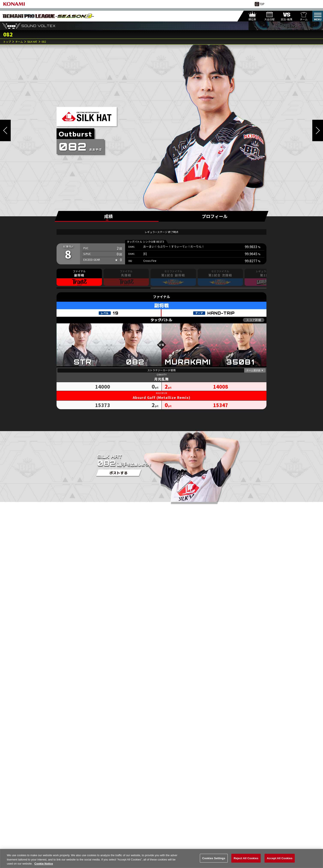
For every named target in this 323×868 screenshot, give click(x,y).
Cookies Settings (214, 859)
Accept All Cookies (280, 859)
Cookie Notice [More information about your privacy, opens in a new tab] (44, 864)
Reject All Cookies (246, 859)
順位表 (252, 19)
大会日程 (269, 19)
